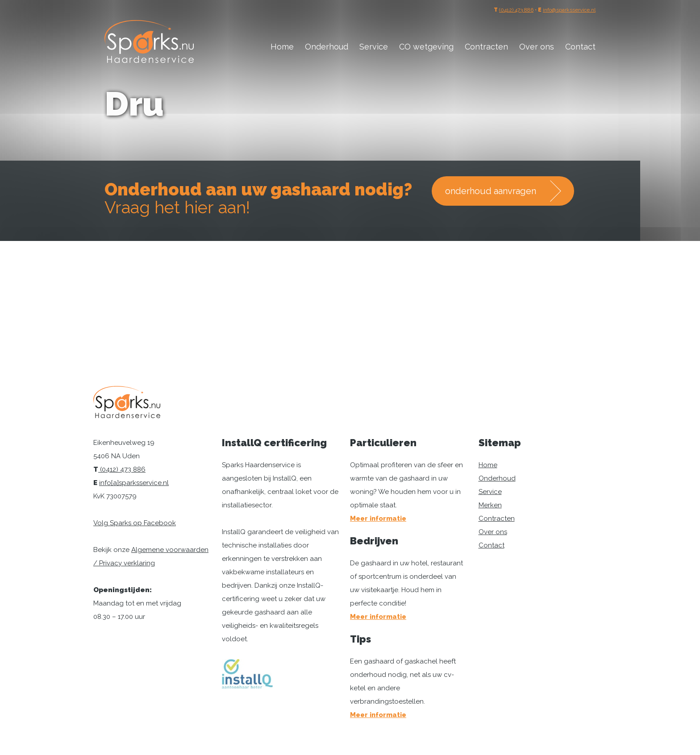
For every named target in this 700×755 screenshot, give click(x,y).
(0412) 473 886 (516, 10)
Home (282, 47)
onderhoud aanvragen (491, 191)
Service (374, 47)
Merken (490, 505)
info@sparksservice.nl (569, 10)
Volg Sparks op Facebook (135, 523)
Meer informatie (378, 519)
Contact (580, 47)
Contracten (486, 47)
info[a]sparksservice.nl (134, 483)
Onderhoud (327, 47)
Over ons (537, 47)
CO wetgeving (426, 47)
